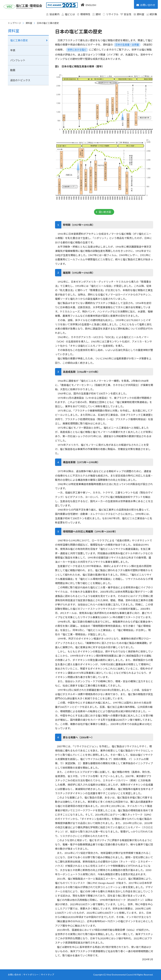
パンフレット (18, 60)
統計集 (152, 14)
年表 (13, 50)
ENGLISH (91, 5)
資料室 (139, 14)
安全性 (126, 14)
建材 (96, 14)
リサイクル (110, 14)
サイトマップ (47, 975)
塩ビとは (68, 14)
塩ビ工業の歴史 (19, 40)
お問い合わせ (14, 975)
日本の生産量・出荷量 (127, 45)
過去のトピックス (20, 80)
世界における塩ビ (77, 50)
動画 (13, 70)
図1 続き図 (105, 212)
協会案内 (53, 14)
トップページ (14, 23)
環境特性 (83, 14)
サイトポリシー (31, 975)
